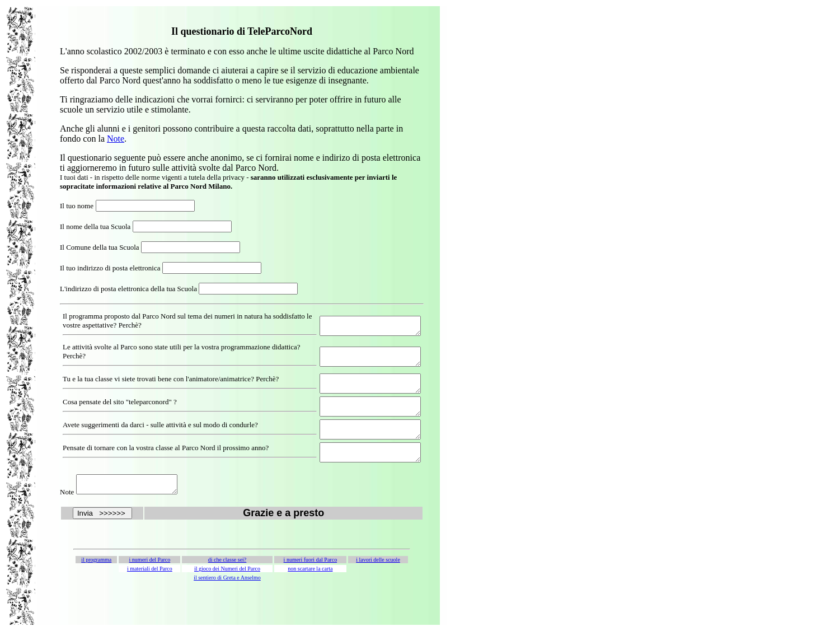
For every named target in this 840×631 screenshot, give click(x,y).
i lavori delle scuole (378, 576)
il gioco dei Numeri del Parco (227, 585)
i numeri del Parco (150, 576)
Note (116, 139)
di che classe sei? (227, 576)
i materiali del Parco (150, 585)
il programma (96, 576)
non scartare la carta (310, 585)
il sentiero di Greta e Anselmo (227, 594)
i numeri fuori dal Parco (311, 576)
